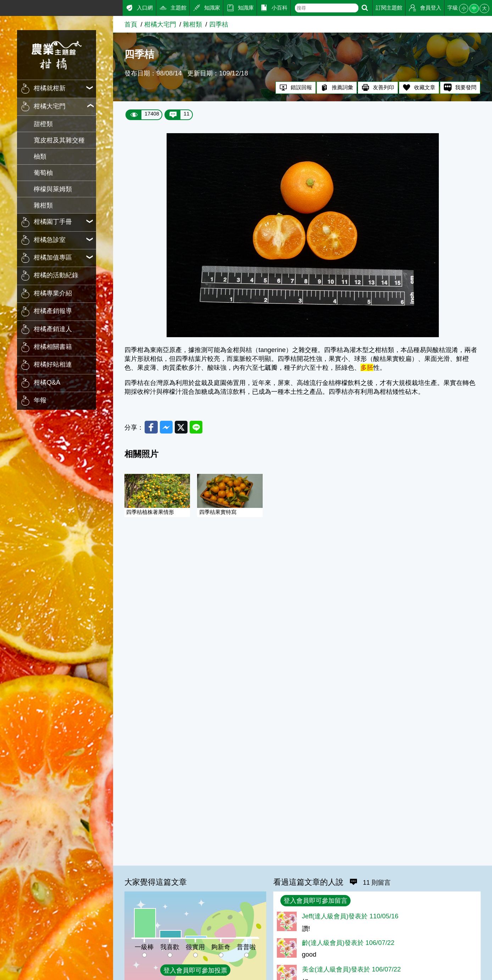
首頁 (131, 24)
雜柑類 (43, 205)
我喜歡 (170, 947)
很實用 (195, 947)
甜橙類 (43, 124)
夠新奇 (221, 947)
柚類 (40, 156)
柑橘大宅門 (160, 24)
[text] (327, 8)
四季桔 (219, 24)
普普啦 (246, 947)
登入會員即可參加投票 (195, 970)
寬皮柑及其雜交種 (59, 140)
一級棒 (144, 947)
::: (3, 7)
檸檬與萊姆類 (53, 189)
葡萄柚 (43, 173)
